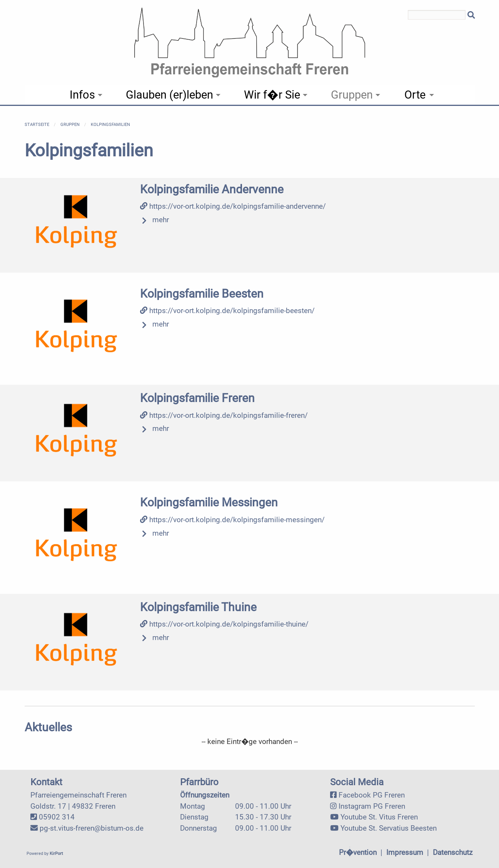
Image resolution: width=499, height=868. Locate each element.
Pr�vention (358, 852)
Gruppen (70, 125)
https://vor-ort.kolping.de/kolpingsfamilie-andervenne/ (233, 206)
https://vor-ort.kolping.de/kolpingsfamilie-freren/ (224, 415)
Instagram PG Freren (372, 806)
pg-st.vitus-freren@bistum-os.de (92, 828)
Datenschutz (453, 852)
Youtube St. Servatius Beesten (389, 828)
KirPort (56, 854)
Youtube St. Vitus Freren (379, 817)
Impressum (405, 852)
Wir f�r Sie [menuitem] (272, 95)
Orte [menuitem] (415, 95)
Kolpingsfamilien (110, 125)
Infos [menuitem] (82, 95)
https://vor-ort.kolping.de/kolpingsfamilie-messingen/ (232, 520)
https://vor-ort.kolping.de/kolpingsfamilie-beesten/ (227, 311)
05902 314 (57, 817)
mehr (161, 220)
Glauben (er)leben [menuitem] (169, 95)
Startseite (37, 125)
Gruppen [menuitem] (352, 95)
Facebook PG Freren (372, 795)
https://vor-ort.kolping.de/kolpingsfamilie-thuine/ (224, 624)
